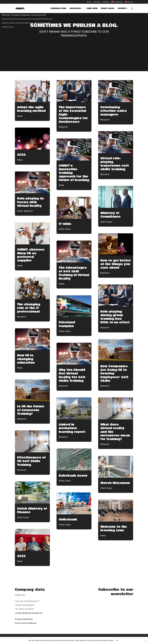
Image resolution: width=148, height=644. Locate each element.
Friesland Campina (67, 324)
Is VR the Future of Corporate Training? (31, 410)
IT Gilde (65, 224)
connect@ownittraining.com (29, 613)
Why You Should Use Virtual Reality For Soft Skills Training (72, 375)
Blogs (89, 2)
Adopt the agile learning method (31, 109)
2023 (21, 556)
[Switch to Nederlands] (117, 2)
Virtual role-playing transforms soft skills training (115, 164)
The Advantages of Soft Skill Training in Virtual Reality (74, 273)
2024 (21, 155)
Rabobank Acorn (73, 476)
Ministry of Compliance (110, 215)
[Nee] (145, 640)
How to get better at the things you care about (116, 264)
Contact (122, 9)
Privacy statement (24, 619)
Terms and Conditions (26, 623)
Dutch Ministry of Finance (32, 510)
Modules (106, 2)
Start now (92, 9)
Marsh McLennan (115, 483)
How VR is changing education (26, 359)
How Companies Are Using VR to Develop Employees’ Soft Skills (114, 374)
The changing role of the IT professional (29, 308)
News (20, 116)
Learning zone (58, 9)
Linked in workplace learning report (72, 428)
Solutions (75, 9)
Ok (117, 640)
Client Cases (23, 517)
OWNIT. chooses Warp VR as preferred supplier (31, 255)
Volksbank (68, 520)
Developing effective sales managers (114, 111)
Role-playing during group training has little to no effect (115, 317)
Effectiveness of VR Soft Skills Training (31, 461)
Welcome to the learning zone (114, 529)
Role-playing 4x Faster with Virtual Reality (31, 202)
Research (97, 2)
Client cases (108, 9)
